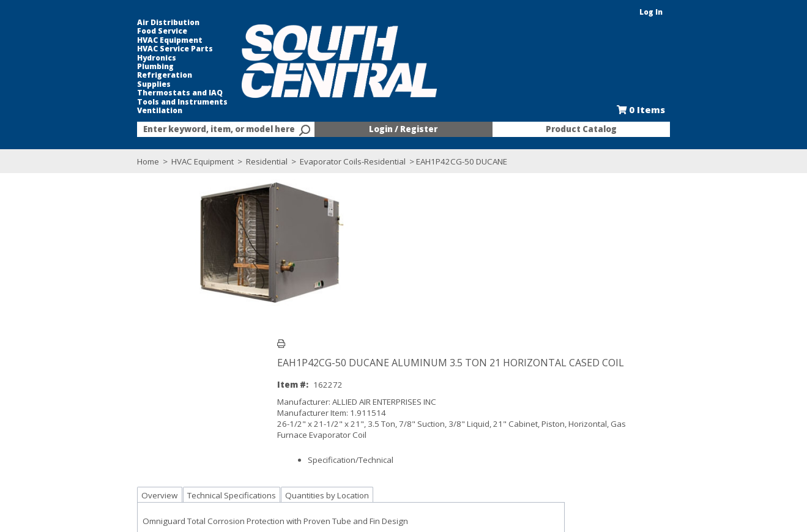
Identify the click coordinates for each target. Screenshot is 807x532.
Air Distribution (105, 23)
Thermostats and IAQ (116, 93)
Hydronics (93, 58)
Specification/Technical (337, 308)
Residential (203, 161)
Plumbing (92, 67)
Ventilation (96, 111)
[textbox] (177, 130)
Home (84, 161)
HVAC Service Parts (111, 49)
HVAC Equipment (106, 40)
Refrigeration (101, 75)
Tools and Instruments (119, 102)
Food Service (99, 31)
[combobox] (184, 130)
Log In (715, 12)
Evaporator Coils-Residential (289, 161)
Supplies (90, 84)
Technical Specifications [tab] (168, 353)
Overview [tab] (96, 353)
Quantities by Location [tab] (263, 353)
